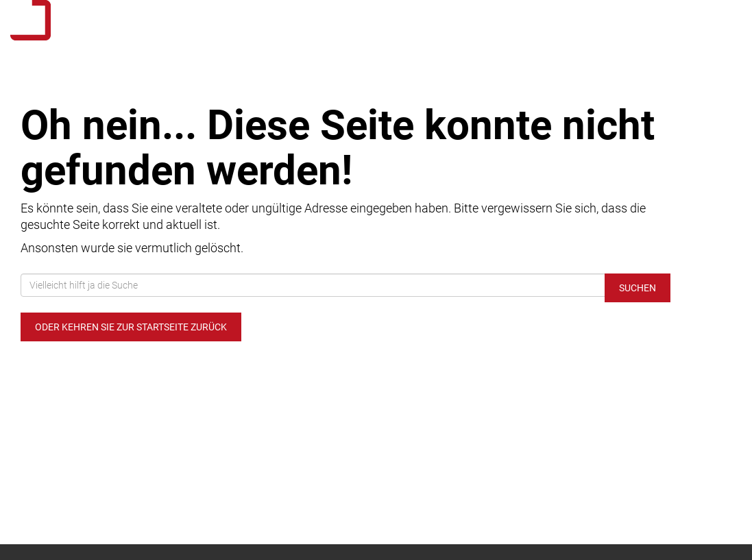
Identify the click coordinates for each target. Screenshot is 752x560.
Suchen (638, 288)
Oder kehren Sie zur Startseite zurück (131, 327)
